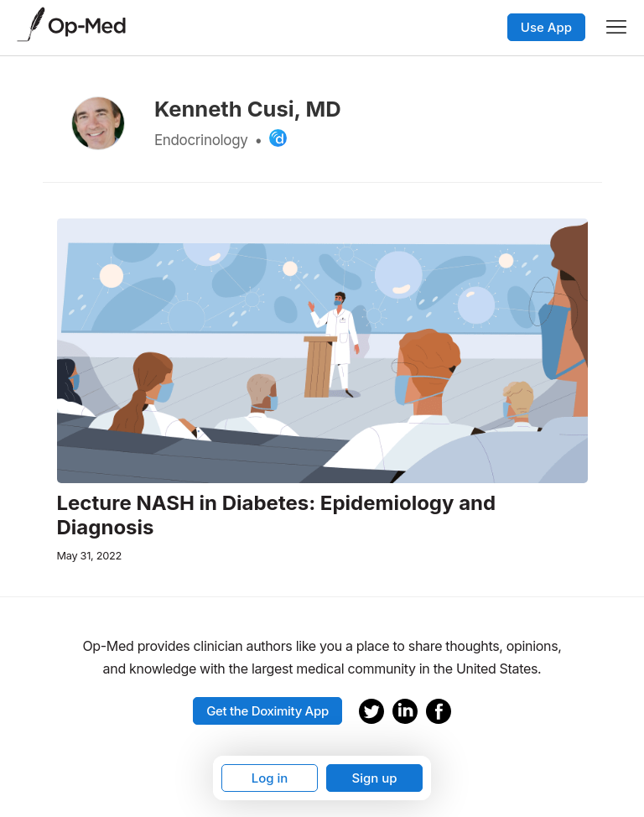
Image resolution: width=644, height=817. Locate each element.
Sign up (374, 778)
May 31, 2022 (89, 556)
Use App (546, 27)
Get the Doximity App (267, 711)
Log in (270, 778)
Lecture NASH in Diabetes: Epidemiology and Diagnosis (277, 515)
